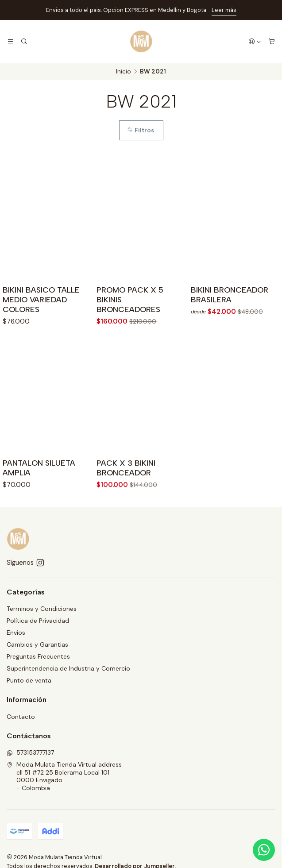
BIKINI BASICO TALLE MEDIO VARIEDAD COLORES (41, 300)
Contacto (21, 717)
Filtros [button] (140, 131)
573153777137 (30, 752)
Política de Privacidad (38, 621)
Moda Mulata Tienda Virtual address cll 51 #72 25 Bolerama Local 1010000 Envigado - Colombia (64, 776)
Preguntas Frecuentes (38, 656)
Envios (16, 633)
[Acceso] (255, 42)
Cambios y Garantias (37, 644)
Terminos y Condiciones (42, 609)
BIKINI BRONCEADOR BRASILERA (230, 299)
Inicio (124, 72)
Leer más (224, 10)
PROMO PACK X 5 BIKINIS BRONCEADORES (130, 301)
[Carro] (272, 42)
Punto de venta (29, 680)
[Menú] (11, 42)
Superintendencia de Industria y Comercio (68, 668)
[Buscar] (24, 42)
